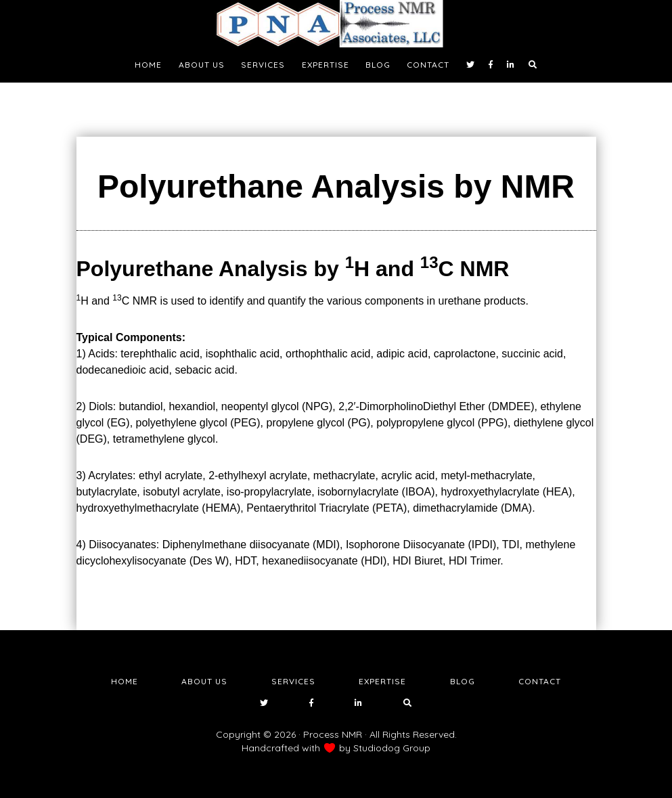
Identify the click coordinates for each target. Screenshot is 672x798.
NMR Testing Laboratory (336, 24)
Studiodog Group (392, 748)
